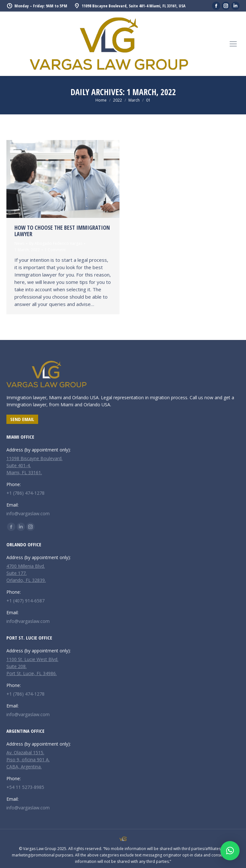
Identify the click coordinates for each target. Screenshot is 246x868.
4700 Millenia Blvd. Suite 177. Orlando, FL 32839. (26, 573)
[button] (230, 851)
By (56, 243)
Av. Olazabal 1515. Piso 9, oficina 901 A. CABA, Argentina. (28, 760)
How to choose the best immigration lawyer (62, 231)
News (19, 243)
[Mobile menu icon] (233, 44)
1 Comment (55, 250)
